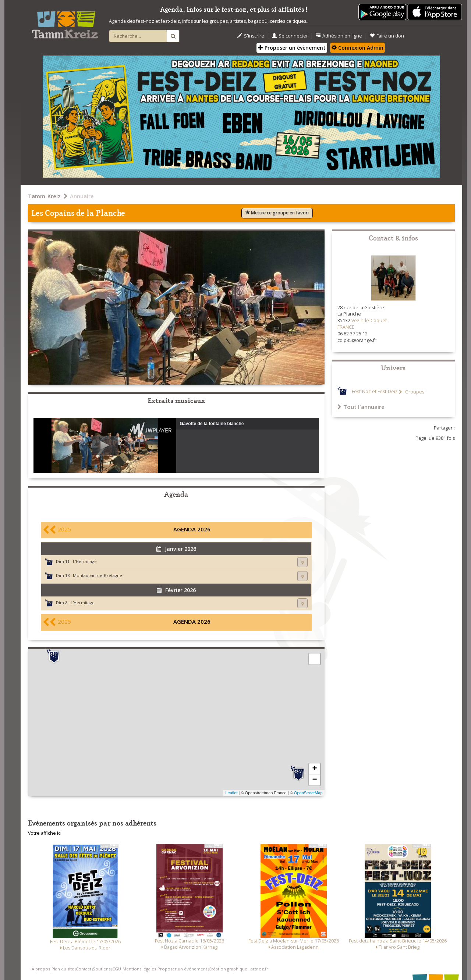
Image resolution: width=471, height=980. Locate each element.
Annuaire (82, 196)
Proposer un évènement (292, 48)
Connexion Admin (357, 48)
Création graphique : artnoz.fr (238, 969)
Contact (84, 969)
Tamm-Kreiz (44, 196)
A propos (41, 969)
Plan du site (63, 969)
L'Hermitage (85, 561)
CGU (117, 969)
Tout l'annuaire (361, 407)
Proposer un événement (182, 969)
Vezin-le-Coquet (369, 320)
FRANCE (346, 327)
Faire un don (387, 36)
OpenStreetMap (308, 793)
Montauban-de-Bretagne (98, 575)
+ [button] (314, 769)
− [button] (314, 780)
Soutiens (102, 969)
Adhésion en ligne (339, 36)
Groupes (414, 392)
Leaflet (231, 793)
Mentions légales (139, 969)
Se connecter (290, 36)
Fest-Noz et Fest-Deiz (375, 392)
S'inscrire (251, 36)
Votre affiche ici (45, 833)
